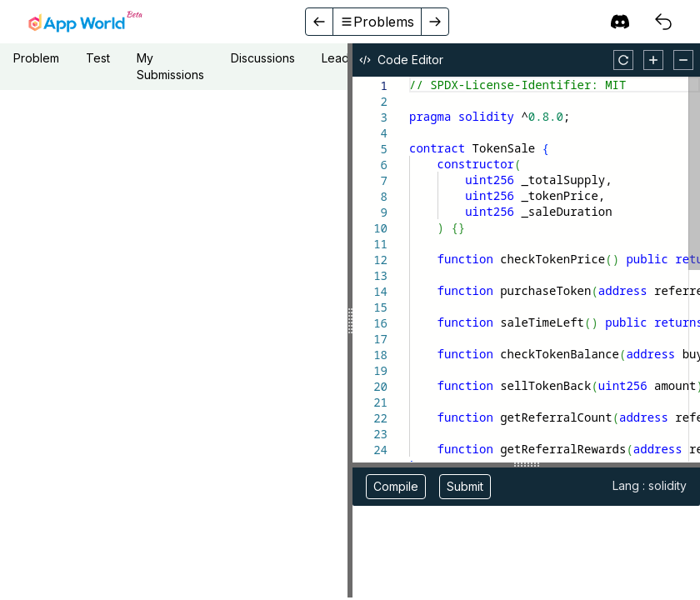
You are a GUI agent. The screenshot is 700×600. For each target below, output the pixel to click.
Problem (36, 58)
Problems (377, 22)
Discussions (263, 58)
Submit (465, 486)
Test (98, 58)
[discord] (620, 22)
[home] (85, 22)
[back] (320, 22)
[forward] (435, 22)
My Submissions (170, 66)
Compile (396, 486)
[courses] (663, 22)
